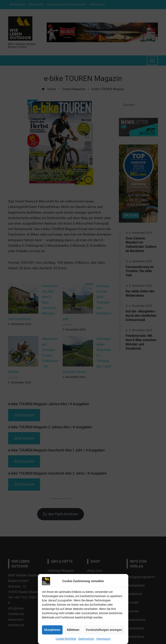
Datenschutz (86, 639)
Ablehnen (73, 630)
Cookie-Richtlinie (66, 639)
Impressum (103, 639)
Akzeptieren (52, 630)
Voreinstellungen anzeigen (104, 630)
